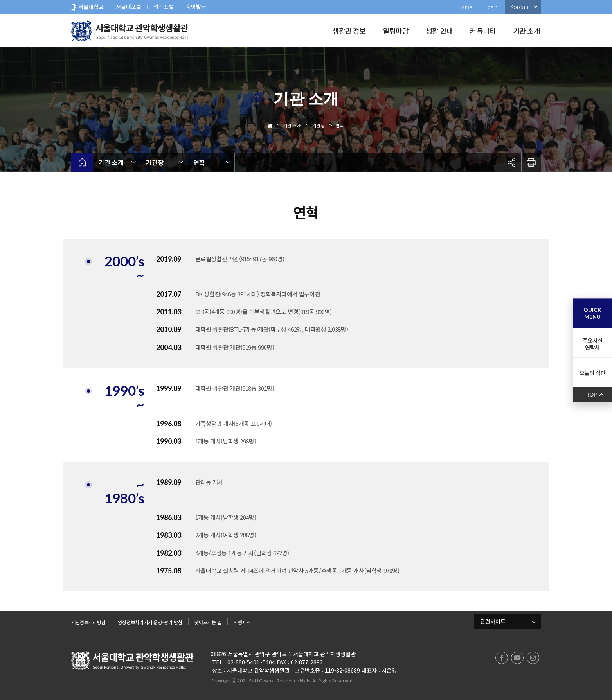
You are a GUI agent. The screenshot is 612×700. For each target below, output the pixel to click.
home (82, 162)
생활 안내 (439, 31)
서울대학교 (91, 7)
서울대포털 (129, 7)
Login (491, 7)
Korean (519, 7)
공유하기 (511, 162)
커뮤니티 (483, 31)
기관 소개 (526, 31)
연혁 (340, 125)
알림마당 (396, 31)
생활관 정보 (349, 31)
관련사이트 (493, 621)
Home (465, 7)
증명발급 (196, 7)
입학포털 (164, 7)
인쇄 (531, 162)
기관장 (318, 125)
